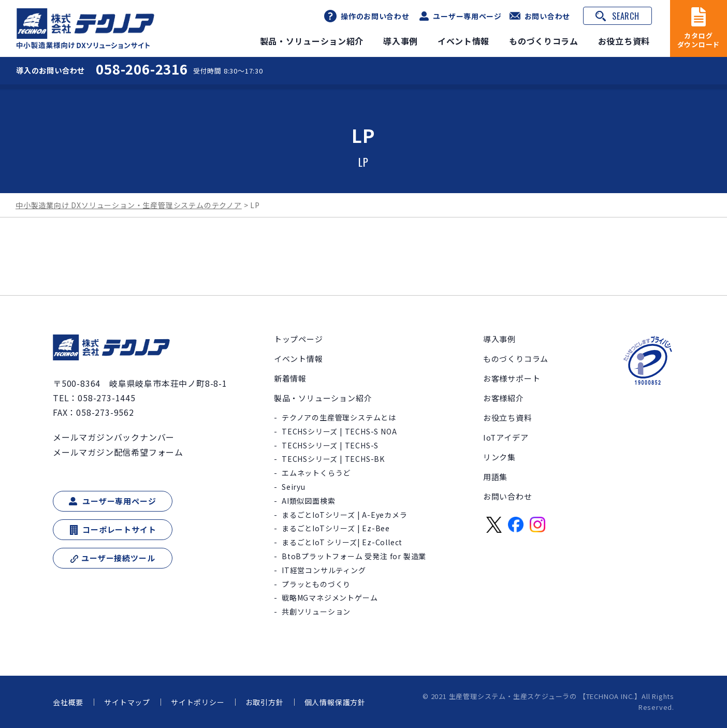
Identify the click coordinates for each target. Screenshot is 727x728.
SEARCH (626, 16)
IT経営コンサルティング (324, 570)
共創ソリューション (316, 611)
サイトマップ (127, 702)
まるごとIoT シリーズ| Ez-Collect (342, 542)
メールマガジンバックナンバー (114, 437)
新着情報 (290, 378)
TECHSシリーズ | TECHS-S (330, 445)
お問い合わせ (547, 16)
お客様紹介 (504, 398)
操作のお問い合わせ (374, 16)
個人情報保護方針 (335, 702)
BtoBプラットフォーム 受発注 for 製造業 (354, 556)
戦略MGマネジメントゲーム (330, 598)
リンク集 (499, 457)
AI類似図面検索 (308, 501)
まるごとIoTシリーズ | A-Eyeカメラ (345, 515)
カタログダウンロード (699, 40)
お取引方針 (265, 702)
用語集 (495, 477)
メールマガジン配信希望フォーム (118, 452)
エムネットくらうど (316, 473)
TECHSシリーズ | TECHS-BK (333, 459)
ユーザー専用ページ (467, 16)
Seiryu (294, 487)
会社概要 (68, 702)
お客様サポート (512, 378)
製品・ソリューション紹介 (310, 41)
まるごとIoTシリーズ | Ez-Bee (336, 528)
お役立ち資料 (624, 41)
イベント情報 (463, 41)
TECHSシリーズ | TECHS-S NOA (339, 431)
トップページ (299, 339)
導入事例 (399, 41)
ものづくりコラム (543, 41)
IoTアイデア (506, 437)
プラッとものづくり (316, 584)
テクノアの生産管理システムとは (339, 417)
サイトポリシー (198, 702)
